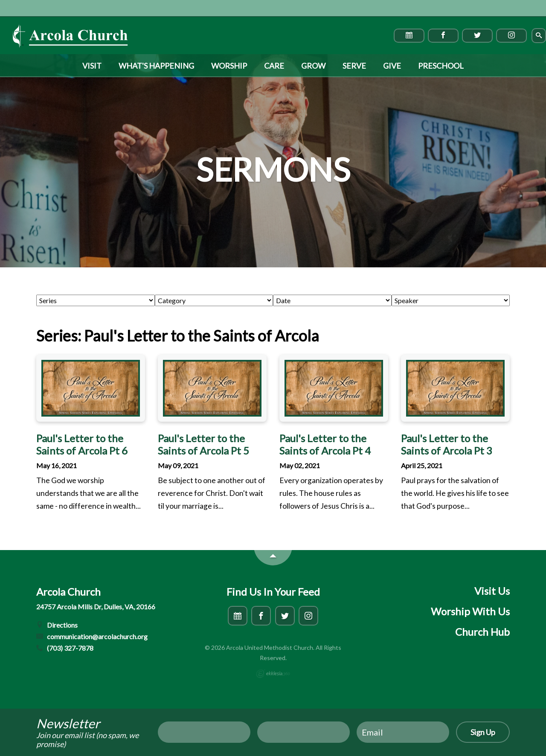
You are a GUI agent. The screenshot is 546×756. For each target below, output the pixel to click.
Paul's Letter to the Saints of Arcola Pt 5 (203, 444)
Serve (354, 66)
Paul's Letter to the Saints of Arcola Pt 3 (447, 444)
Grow (313, 66)
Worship (229, 66)
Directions (57, 625)
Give (392, 66)
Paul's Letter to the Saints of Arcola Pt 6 (82, 444)
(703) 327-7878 (65, 648)
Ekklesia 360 (273, 674)
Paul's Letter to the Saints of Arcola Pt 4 (325, 444)
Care (274, 66)
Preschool (441, 66)
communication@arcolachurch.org (92, 636)
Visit (92, 66)
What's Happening (156, 66)
